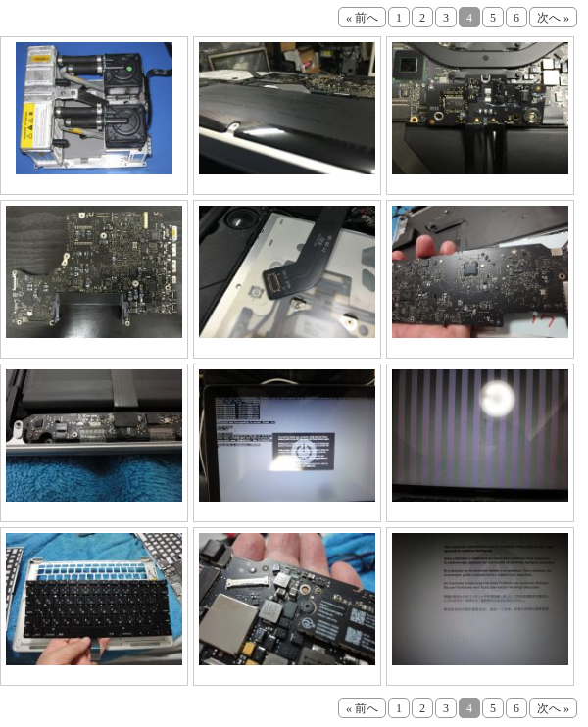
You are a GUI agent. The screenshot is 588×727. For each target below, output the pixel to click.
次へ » (553, 18)
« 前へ (362, 18)
